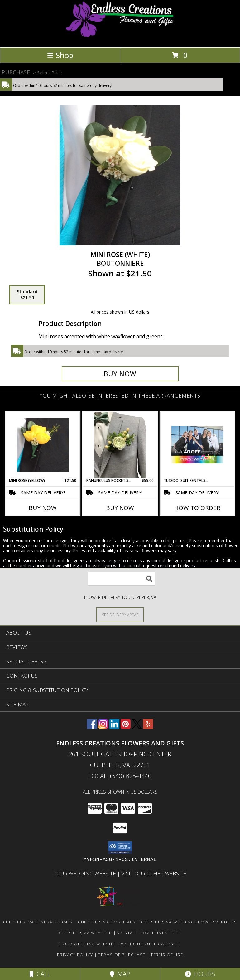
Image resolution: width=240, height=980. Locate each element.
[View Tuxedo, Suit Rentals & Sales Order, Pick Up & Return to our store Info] (197, 445)
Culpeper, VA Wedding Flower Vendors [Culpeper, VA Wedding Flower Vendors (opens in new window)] (189, 922)
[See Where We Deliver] (120, 614)
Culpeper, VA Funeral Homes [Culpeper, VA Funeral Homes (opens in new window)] (38, 922)
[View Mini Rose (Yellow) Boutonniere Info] (43, 445)
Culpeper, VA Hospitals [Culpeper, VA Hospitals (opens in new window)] (107, 922)
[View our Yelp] (148, 727)
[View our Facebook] (92, 727)
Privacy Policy (75, 955)
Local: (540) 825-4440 (120, 776)
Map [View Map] (120, 974)
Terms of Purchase (122, 955)
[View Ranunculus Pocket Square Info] (120, 445)
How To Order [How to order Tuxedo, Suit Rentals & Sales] (197, 508)
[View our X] (137, 727)
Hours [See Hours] (200, 974)
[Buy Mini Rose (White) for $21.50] (120, 374)
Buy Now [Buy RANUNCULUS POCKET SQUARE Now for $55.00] (120, 508)
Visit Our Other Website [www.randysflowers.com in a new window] (154, 873)
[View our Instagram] (103, 727)
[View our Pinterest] (126, 727)
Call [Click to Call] (40, 974)
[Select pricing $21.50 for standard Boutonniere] (27, 295)
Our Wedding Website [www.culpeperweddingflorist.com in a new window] (87, 873)
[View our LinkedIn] (114, 727)
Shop (60, 55)
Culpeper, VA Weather (85, 933)
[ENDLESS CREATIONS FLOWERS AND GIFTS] (120, 38)
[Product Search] (121, 579)
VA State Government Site (149, 933)
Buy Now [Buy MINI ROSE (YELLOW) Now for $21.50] (43, 508)
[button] (120, 848)
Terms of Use (167, 955)
